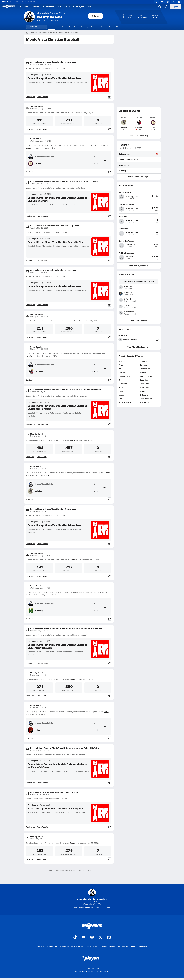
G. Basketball (64, 7)
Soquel (142, 391)
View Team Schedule (139, 136)
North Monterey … (126, 402)
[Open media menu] (166, 7)
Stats (76, 27)
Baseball (24, 7)
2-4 (53, 148)
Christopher (123, 372)
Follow (95, 16)
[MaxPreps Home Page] (27, 33)
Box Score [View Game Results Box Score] (30, 172)
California (123, 154)
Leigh (121, 391)
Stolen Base (123, 335)
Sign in (175, 7)
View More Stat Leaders (139, 347)
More (119, 27)
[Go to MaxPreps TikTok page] (75, 937)
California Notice (107, 947)
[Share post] (109, 97)
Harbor (121, 387)
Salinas (73, 113)
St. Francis (144, 395)
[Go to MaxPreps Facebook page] (109, 937)
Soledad (73, 440)
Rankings (95, 27)
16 (94, 491)
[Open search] (160, 7)
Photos (104, 27)
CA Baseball (43, 33)
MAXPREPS (7, 2)
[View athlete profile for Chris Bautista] (139, 241)
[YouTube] (162, 2)
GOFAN (17, 2)
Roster (69, 27)
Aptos (121, 369)
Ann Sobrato (123, 361)
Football (35, 7)
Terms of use (91, 947)
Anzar (121, 365)
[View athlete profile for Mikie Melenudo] (139, 192)
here (152, 282)
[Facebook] (179, 2)
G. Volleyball (79, 7)
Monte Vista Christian (41, 157)
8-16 (48, 475)
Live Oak (122, 399)
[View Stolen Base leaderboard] (149, 340)
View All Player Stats (139, 266)
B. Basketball (48, 7)
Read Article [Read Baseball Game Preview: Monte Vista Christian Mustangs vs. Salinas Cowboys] (31, 216)
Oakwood (143, 365)
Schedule (60, 27)
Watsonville (144, 402)
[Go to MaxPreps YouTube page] (84, 937)
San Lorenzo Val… (147, 376)
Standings (85, 27)
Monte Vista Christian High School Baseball (64, 33)
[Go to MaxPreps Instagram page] (92, 937)
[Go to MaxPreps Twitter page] (100, 937)
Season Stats (42, 129)
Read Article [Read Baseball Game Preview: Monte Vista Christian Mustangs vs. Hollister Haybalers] (31, 424)
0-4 (55, 595)
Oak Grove (144, 361)
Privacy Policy (77, 947)
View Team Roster (139, 320)
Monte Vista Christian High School (92, 895)
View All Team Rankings (138, 177)
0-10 (54, 356)
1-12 (48, 714)
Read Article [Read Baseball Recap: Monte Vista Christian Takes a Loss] (31, 97)
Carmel (72, 843)
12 (94, 730)
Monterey (73, 560)
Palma (72, 679)
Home (52, 27)
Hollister (73, 321)
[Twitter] (173, 2)
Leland (121, 395)
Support (142, 947)
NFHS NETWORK (29, 2)
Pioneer (143, 372)
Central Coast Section (127, 159)
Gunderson (123, 384)
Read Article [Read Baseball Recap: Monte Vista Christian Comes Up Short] (31, 260)
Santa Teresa (145, 384)
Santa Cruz (144, 380)
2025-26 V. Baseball (36, 27)
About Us (41, 947)
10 (94, 372)
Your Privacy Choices (126, 947)
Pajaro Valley (145, 369)
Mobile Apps (52, 947)
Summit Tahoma (146, 399)
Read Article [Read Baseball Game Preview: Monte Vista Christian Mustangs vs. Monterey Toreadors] (31, 663)
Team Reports (33, 75)
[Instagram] (168, 2)
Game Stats (30, 129)
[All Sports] (90, 7)
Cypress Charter (125, 376)
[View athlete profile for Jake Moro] (139, 253)
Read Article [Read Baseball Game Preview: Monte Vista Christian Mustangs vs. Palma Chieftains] (31, 783)
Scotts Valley (145, 387)
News (111, 27)
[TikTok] (157, 2)
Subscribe (64, 947)
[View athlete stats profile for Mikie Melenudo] (128, 340)
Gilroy (121, 380)
